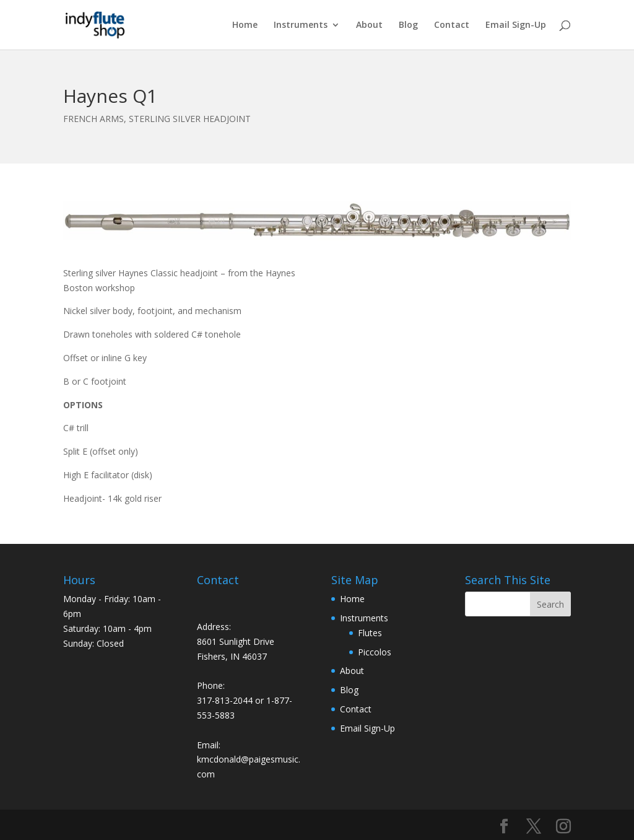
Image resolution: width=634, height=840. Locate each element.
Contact (452, 25)
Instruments (301, 25)
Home (245, 25)
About (369, 25)
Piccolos (375, 652)
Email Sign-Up (516, 25)
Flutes (370, 633)
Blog (408, 25)
